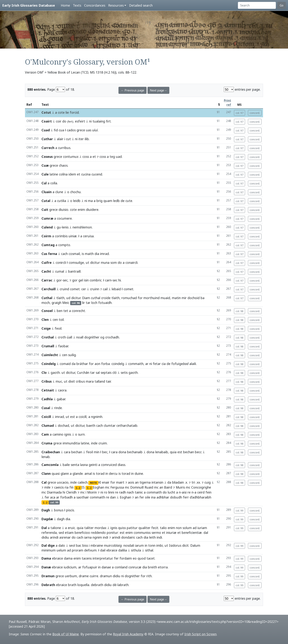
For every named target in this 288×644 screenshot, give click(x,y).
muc (59, 381)
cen (55, 320)
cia (164, 364)
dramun (106, 576)
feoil (58, 328)
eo (135, 558)
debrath (97, 585)
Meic (66, 303)
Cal (44, 482)
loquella (83, 585)
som (114, 262)
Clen (45, 320)
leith (152, 537)
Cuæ (45, 165)
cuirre (94, 576)
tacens (87, 558)
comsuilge (76, 262)
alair (60, 139)
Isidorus (175, 545)
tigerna (145, 482)
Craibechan (51, 452)
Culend (47, 227)
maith (89, 254)
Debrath (48, 585)
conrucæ (135, 567)
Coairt (47, 121)
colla (54, 183)
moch (46, 303)
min (97, 452)
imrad (105, 254)
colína (63, 174)
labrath (123, 585)
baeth (91, 425)
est (73, 417)
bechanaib (135, 452)
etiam (69, 533)
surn (81, 434)
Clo (44, 372)
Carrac (47, 280)
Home (65, 5)
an (137, 482)
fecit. (155, 528)
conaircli (132, 262)
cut (68, 139)
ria (67, 487)
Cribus (47, 381)
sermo (156, 533)
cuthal (96, 298)
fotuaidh (105, 303)
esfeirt (80, 121)
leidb (77, 201)
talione (56, 528)
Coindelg (49, 364)
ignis (68, 434)
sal (98, 372)
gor (59, 280)
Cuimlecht (50, 355)
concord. (255, 113)
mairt (120, 482)
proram (78, 550)
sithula (136, 550)
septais (106, 372)
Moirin (92, 492)
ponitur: (113, 533)
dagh (61, 519)
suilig (72, 355)
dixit (72, 381)
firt (108, 121)
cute (129, 201)
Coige (46, 328)
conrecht (78, 311)
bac (79, 545)
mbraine (97, 545)
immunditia (71, 443)
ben (60, 311)
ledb (116, 201)
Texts (77, 5)
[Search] (257, 5)
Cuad (46, 130)
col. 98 (240, 311)
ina (153, 497)
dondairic (128, 537)
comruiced (109, 465)
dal (206, 533)
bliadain (178, 482)
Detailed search (141, 5)
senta (75, 465)
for (140, 298)
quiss (122, 528)
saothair (83, 497)
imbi (160, 545)
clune (59, 192)
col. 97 (240, 113)
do (64, 121)
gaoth (55, 372)
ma (90, 201)
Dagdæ (47, 519)
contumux (71, 157)
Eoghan (98, 487)
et (94, 157)
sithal (149, 550)
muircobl (113, 545)
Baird (168, 487)
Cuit (45, 210)
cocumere (64, 218)
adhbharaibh (202, 497)
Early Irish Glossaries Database (29, 5)
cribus (80, 381)
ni (90, 121)
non (179, 528)
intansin (157, 482)
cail (105, 289)
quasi (56, 473)
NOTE (93, 483)
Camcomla (50, 465)
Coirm (46, 236)
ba (202, 298)
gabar (61, 399)
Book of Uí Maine (66, 634)
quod (142, 558)
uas (89, 130)
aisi (184, 492)
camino (58, 434)
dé (115, 585)
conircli (61, 262)
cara (67, 452)
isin (86, 280)
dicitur (95, 262)
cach (64, 254)
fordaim (126, 558)
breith (152, 567)
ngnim (97, 537)
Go (282, 5)
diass (121, 465)
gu (59, 227)
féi (71, 487)
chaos (63, 165)
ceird (201, 492)
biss (85, 545)
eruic (71, 528)
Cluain (47, 192)
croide (106, 298)
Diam (86, 298)
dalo (62, 545)
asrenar (65, 537)
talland (100, 381)
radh (123, 492)
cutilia (62, 201)
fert (70, 121)
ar (147, 364)
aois (131, 482)
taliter (89, 528)
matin (176, 298)
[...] (78, 488)
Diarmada (54, 492)
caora (62, 390)
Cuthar (47, 139)
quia (173, 452)
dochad (63, 425)
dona (122, 452)
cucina (86, 174)
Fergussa (117, 487)
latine (54, 174)
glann (65, 473)
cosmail (74, 254)
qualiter (144, 528)
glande (78, 473)
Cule (45, 174)
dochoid (194, 298)
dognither (132, 576)
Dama (46, 558)
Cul (44, 183)
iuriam (202, 528)
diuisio (63, 210)
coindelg (118, 364)
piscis (70, 510)
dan (113, 497)
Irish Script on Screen (200, 634)
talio (163, 528)
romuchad (129, 298)
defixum (90, 550)
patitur (132, 528)
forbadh (66, 497)
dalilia (123, 550)
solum (187, 528)
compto (64, 245)
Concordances (95, 5)
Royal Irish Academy (128, 634)
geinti (93, 465)
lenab (46, 457)
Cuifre (47, 262)
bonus (59, 510)
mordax (100, 528)
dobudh (176, 497)
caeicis (59, 487)
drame (84, 576)
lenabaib (162, 452)
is (83, 254)
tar (88, 303)
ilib (87, 139)
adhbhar (163, 497)
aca (53, 497)
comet (75, 289)
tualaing (99, 121)
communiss (142, 533)
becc (198, 452)
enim (81, 210)
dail (103, 550)
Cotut (46, 112)
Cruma (47, 443)
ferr (186, 497)
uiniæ (73, 236)
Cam (45, 434)
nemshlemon (82, 227)
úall (70, 337)
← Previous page (133, 90)
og (102, 337)
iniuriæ (171, 533)
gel (81, 280)
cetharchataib (127, 425)
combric (96, 280)
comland (121, 567)
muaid (165, 298)
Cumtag (48, 245)
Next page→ (158, 90)
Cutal (46, 201)
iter (81, 139)
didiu (45, 537)
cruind (64, 289)
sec (65, 280)
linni (111, 492)
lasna (84, 465)
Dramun (48, 576)
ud (68, 298)
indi (106, 537)
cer (84, 289)
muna (105, 262)
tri (193, 482)
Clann (46, 473)
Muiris (180, 487)
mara (90, 381)
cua (61, 130)
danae (106, 567)
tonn (152, 545)
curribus (64, 148)
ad (195, 528)
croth (62, 337)
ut (88, 262)
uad (119, 157)
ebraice (112, 550)
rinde (58, 408)
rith (149, 576)
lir (83, 303)
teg (112, 157)
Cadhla (47, 399)
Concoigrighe (201, 487)
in (107, 473)
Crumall (48, 346)
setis (124, 372)
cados (71, 130)
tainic (139, 492)
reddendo (98, 533)
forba (106, 364)
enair (106, 482)
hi (120, 280)
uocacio (63, 482)
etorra (163, 567)
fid (56, 130)
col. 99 (240, 511)
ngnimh (97, 417)
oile (148, 497)
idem (72, 174)
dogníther (92, 337)
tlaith (60, 298)
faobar (63, 346)
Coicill (46, 417)
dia (97, 254)
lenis (65, 227)
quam (108, 201)
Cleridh (71, 492)
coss (86, 157)
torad (100, 473)
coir (59, 121)
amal (88, 473)
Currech (48, 148)
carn (108, 280)
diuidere (92, 210)
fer (47, 497)
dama (68, 558)
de (123, 201)
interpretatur (102, 558)
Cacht (46, 271)
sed (61, 533)
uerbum (71, 576)
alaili (193, 364)
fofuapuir (90, 567)
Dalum (195, 545)
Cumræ (47, 218)
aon (97, 364)
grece (81, 130)
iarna (88, 537)
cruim (103, 443)
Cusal (46, 408)
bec (105, 452)
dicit (185, 545)
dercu (113, 473)
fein (208, 492)
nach (130, 492)
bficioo (82, 533)
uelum (61, 550)
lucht (171, 492)
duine (139, 473)
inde (94, 443)
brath (72, 585)
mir (184, 298)
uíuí (95, 130)
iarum (139, 545)
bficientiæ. (192, 533)
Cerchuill (49, 289)
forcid (74, 112)
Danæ (46, 567)
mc (107, 487)
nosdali (129, 545)
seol (72, 545)
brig (99, 201)
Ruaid (149, 487)
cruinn (95, 289)
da (74, 364)
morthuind (152, 298)
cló (115, 372)
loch (94, 303)
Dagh (46, 510)
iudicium (70, 567)
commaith (136, 364)
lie (67, 112)
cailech (83, 482)
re (117, 492)
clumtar (110, 425)
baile (66, 465)
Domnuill (137, 487)
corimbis (61, 236)
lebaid (116, 289)
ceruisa (88, 236)
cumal (60, 271)
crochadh (112, 337)
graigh (56, 303)
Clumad (48, 425)
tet (66, 311)
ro (106, 492)
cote (61, 112)
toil (61, 320)
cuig (208, 482)
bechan (77, 452)
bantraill (74, 271)
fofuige (180, 364)
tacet (151, 558)
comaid (65, 364)
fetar (157, 364)
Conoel (47, 311)
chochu (75, 192)
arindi (54, 537)
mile (47, 487)
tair (108, 381)
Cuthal (47, 298)
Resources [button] (116, 5)
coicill (83, 417)
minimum (49, 550)
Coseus (47, 157)
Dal (44, 528)
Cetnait (48, 390)
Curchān (83, 372)
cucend (97, 174)
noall (80, 337)
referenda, (50, 533)
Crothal (48, 337)
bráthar (82, 364)
